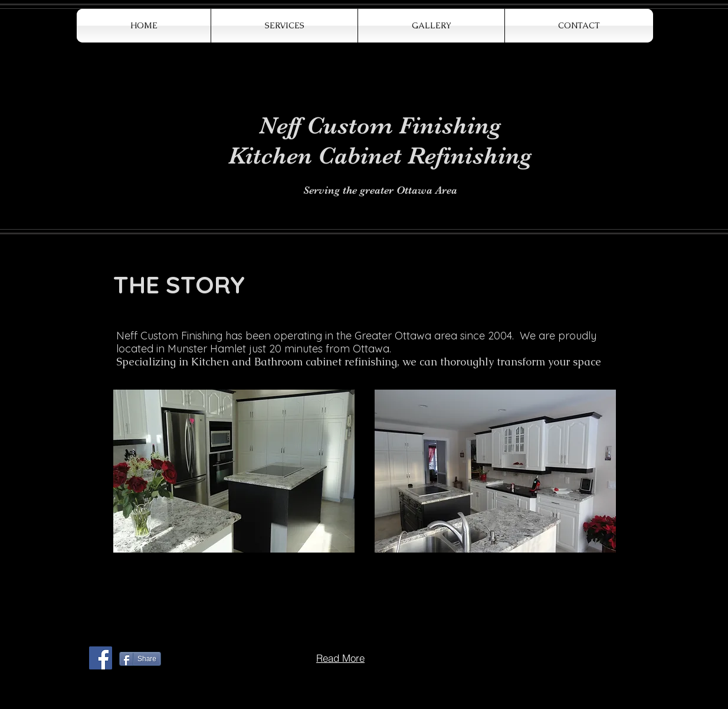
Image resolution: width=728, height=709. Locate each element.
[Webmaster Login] (117, 685)
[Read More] (340, 658)
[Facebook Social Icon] (101, 658)
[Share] (140, 659)
